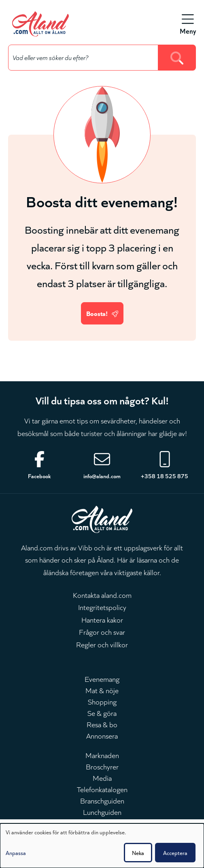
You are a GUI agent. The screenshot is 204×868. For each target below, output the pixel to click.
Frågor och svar (102, 632)
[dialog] (102, 846)
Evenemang (102, 679)
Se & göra (102, 713)
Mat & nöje (102, 690)
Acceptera (175, 853)
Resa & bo (102, 724)
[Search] (177, 58)
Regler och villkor (102, 644)
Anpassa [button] (16, 853)
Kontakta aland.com (102, 595)
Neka (138, 853)
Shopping (102, 701)
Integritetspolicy (102, 607)
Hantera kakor (102, 619)
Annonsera (102, 735)
